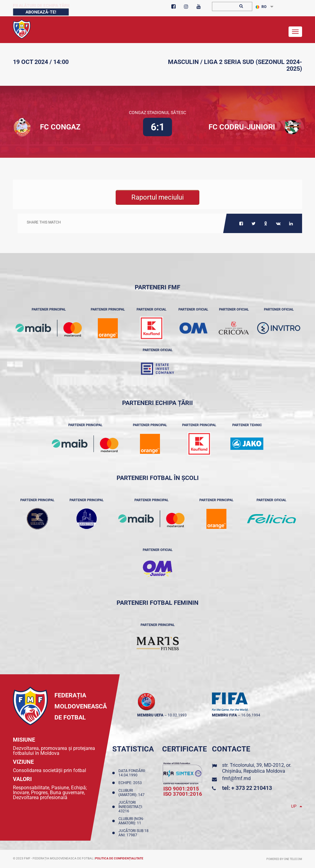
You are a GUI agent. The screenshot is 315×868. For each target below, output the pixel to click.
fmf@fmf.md (236, 778)
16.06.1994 (251, 715)
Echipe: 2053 (131, 783)
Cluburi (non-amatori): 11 (131, 821)
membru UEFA (150, 715)
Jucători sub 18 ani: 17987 (134, 833)
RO (261, 7)
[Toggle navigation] (295, 32)
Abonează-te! (41, 12)
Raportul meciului (157, 197)
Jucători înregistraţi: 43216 (131, 807)
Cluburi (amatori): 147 (132, 793)
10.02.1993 (177, 715)
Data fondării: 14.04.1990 (132, 773)
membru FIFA (224, 715)
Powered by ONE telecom (284, 859)
